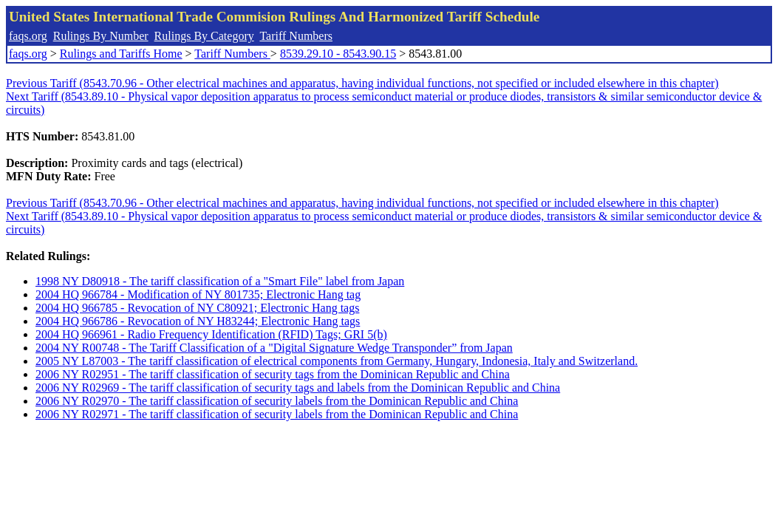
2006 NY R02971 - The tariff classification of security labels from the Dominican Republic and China (277, 414)
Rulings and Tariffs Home (121, 54)
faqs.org (28, 36)
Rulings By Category (204, 36)
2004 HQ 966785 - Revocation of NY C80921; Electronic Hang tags (197, 308)
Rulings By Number (101, 36)
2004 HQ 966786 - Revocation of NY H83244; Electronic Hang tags (198, 321)
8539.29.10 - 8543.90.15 (338, 54)
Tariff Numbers (296, 36)
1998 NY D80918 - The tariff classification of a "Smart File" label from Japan (220, 281)
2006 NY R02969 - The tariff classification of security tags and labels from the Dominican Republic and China (298, 388)
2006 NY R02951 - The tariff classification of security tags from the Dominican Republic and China (273, 374)
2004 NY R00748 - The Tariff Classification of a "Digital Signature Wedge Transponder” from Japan (274, 348)
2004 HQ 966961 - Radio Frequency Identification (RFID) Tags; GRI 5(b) (211, 334)
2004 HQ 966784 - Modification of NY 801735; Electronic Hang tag (198, 294)
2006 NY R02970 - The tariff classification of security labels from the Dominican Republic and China (277, 401)
